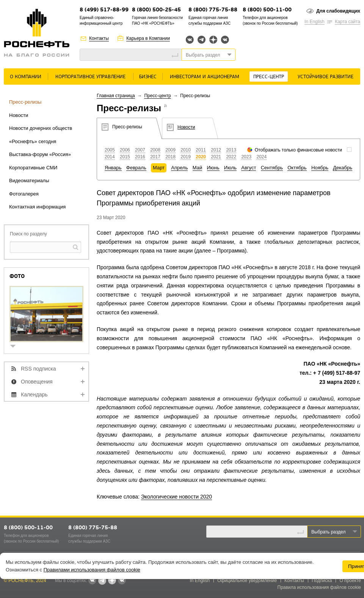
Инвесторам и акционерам (205, 77)
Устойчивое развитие (326, 77)
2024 (261, 157)
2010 (186, 150)
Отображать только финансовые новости (298, 150)
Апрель (179, 168)
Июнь (213, 168)
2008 (155, 150)
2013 (231, 150)
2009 (170, 150)
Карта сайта (348, 22)
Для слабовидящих (338, 11)
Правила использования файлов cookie (319, 587)
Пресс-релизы (25, 102)
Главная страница (116, 96)
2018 (170, 157)
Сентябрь (272, 168)
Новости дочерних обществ (41, 128)
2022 (231, 157)
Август (249, 168)
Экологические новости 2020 (177, 497)
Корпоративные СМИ (33, 168)
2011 (201, 150)
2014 (110, 157)
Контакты (99, 38)
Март (159, 168)
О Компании (26, 77)
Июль (230, 168)
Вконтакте (190, 40)
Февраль (136, 168)
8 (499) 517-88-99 (104, 10)
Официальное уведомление (247, 581)
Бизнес (148, 77)
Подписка (322, 581)
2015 (125, 157)
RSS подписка (38, 369)
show (16, 347)
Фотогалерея (24, 194)
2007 (140, 150)
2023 (246, 157)
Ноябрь (320, 168)
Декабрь (343, 168)
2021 (216, 157)
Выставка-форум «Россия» (40, 154)
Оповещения (37, 382)
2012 (216, 150)
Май (197, 168)
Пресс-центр (269, 77)
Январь (113, 168)
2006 (125, 150)
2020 (201, 157)
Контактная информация (37, 207)
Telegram (202, 40)
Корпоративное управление (90, 77)
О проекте (350, 581)
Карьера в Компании (148, 38)
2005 (110, 150)
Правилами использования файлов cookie (92, 570)
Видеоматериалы (29, 181)
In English (315, 22)
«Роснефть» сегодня (33, 141)
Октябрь (297, 168)
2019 (186, 157)
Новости (19, 115)
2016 (140, 157)
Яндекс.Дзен (213, 40)
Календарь (34, 394)
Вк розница (225, 40)
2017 (155, 157)
